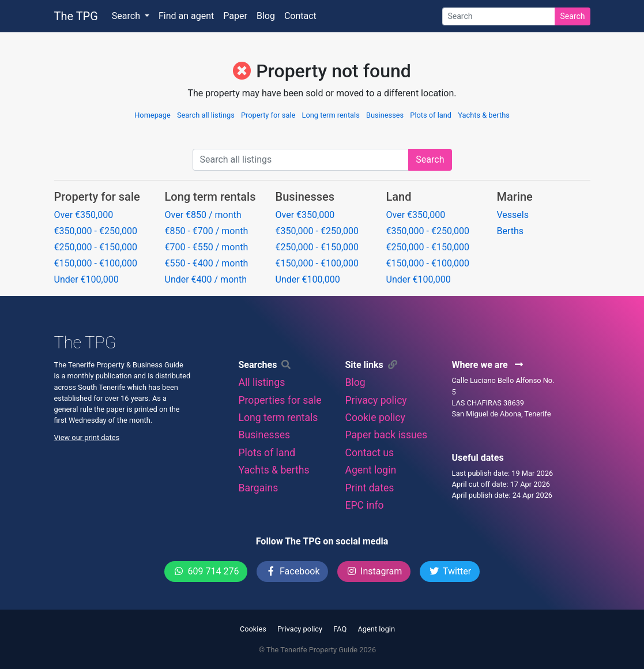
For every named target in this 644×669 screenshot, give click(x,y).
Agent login (370, 470)
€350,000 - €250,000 (96, 231)
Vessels (513, 215)
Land (399, 197)
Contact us (369, 453)
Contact (300, 16)
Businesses (385, 115)
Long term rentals (331, 115)
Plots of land (431, 115)
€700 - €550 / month (207, 247)
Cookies (253, 629)
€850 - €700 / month (207, 231)
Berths (511, 231)
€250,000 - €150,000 (96, 247)
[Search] (499, 16)
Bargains (258, 488)
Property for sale (268, 115)
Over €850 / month (203, 215)
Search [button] (127, 16)
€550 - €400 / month (207, 263)
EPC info (364, 505)
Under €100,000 (86, 279)
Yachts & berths (484, 115)
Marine (515, 197)
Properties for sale (280, 400)
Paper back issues (386, 435)
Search (572, 16)
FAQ (340, 629)
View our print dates (87, 437)
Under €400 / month (206, 279)
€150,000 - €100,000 (96, 263)
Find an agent (186, 16)
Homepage (152, 115)
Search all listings (206, 115)
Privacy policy (376, 400)
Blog (266, 16)
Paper (235, 16)
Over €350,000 (84, 215)
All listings (261, 382)
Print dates (369, 488)
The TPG (76, 16)
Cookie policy (375, 418)
